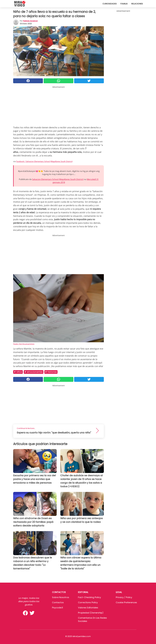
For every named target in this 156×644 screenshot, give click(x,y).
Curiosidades (110, 4)
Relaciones (137, 4)
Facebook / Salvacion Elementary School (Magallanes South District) (44, 161)
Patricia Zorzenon (30, 21)
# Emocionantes (34, 372)
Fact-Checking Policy (89, 597)
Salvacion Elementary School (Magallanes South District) (58, 179)
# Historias (51, 372)
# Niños (18, 372)
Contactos (58, 602)
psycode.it (58, 608)
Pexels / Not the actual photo (24, 344)
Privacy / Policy (124, 597)
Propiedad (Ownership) (91, 613)
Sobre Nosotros (61, 597)
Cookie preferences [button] (126, 602)
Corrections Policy (88, 602)
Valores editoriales (88, 608)
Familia (124, 4)
